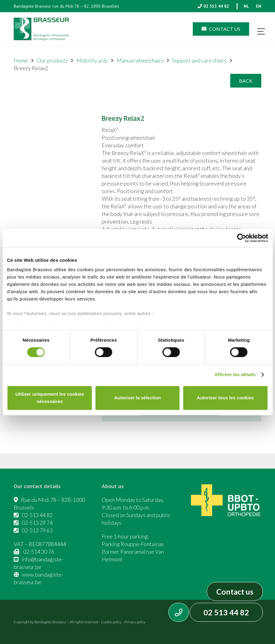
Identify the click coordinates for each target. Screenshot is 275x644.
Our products (52, 60)
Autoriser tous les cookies (225, 398)
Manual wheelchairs (140, 60)
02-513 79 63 (37, 530)
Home (21, 60)
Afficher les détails (235, 375)
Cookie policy (111, 622)
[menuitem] (246, 6)
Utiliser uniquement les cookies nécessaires (50, 398)
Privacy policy (135, 622)
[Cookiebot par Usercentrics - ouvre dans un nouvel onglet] (241, 238)
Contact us (235, 592)
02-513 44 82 (37, 515)
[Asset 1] (41, 29)
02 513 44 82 (226, 612)
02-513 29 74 (37, 523)
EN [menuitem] (259, 6)
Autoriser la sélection (137, 398)
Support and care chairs (199, 60)
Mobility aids (92, 60)
